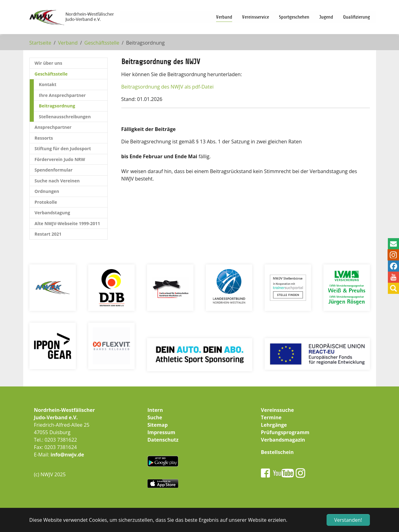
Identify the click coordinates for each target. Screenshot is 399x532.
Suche (155, 417)
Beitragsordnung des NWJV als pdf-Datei (167, 87)
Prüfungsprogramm (285, 432)
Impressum (161, 432)
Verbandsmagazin (283, 440)
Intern (155, 410)
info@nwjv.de (67, 455)
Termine (271, 417)
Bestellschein (277, 452)
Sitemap (158, 425)
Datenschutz (163, 440)
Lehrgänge (274, 425)
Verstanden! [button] (348, 520)
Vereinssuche (278, 410)
